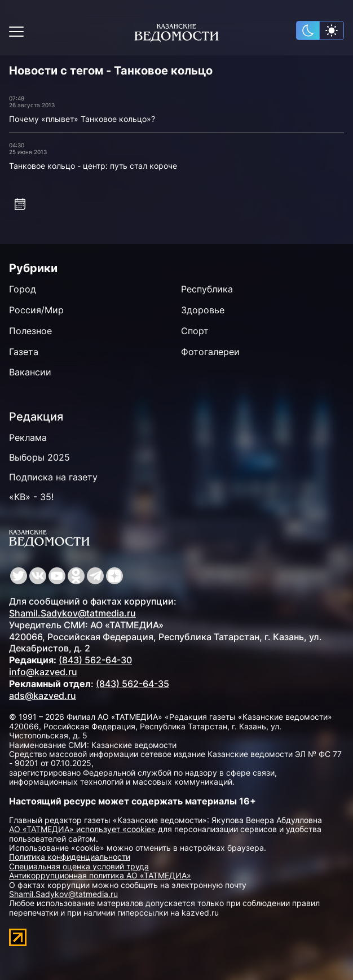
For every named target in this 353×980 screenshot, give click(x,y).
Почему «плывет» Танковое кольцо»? (82, 119)
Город (23, 289)
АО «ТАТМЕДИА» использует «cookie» (82, 829)
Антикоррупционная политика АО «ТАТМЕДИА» (100, 875)
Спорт (195, 331)
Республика (207, 289)
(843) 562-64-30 (95, 660)
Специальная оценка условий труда (79, 866)
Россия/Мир (36, 310)
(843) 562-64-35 (133, 684)
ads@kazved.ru (43, 695)
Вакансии (30, 372)
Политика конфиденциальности (70, 857)
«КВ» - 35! (31, 497)
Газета (24, 352)
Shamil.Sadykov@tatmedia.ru (72, 613)
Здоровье (203, 310)
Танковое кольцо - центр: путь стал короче (93, 166)
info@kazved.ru (43, 672)
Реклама (28, 438)
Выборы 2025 (39, 457)
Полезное (30, 331)
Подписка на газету (53, 477)
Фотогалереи (210, 352)
